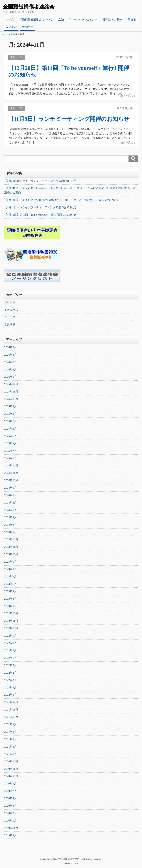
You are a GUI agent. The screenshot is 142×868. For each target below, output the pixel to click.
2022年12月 (11, 614)
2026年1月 (11, 377)
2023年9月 (11, 562)
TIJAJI (75, 865)
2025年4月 (11, 444)
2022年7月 (11, 651)
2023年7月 (11, 577)
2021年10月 (11, 718)
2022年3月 (11, 681)
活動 (61, 19)
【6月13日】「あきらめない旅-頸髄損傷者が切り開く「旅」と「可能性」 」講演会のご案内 (61, 200)
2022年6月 (11, 659)
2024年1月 (11, 533)
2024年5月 (11, 511)
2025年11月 (11, 392)
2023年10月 (11, 555)
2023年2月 (11, 599)
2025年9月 (11, 407)
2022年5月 (11, 666)
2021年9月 (11, 725)
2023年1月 (11, 607)
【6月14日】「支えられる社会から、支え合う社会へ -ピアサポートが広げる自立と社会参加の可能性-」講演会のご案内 (70, 191)
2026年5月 (11, 347)
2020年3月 (11, 807)
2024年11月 (11, 473)
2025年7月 (11, 422)
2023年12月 (11, 540)
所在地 (132, 19)
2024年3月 (11, 525)
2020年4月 (11, 800)
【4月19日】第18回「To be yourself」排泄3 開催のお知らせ (40, 215)
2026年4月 (11, 355)
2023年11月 (11, 548)
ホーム (10, 19)
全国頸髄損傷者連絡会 (29, 7)
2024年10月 (11, 481)
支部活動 (10, 325)
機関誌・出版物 (113, 19)
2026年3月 (11, 362)
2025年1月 (11, 459)
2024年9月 (11, 488)
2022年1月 (11, 696)
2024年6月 (11, 503)
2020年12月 (11, 763)
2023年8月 (11, 570)
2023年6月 (11, 585)
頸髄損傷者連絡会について (36, 19)
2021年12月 (11, 703)
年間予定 (28, 27)
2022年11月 (11, 622)
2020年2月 (11, 814)
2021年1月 (11, 755)
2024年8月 (11, 496)
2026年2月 (11, 370)
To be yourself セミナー (83, 19)
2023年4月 (11, 592)
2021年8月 (11, 733)
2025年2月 (11, 451)
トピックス (11, 310)
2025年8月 (11, 414)
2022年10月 (11, 629)
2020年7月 (11, 792)
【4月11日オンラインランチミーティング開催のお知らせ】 (41, 208)
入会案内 (11, 27)
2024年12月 (11, 466)
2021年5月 (11, 740)
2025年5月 (11, 436)
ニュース (10, 317)
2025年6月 (11, 429)
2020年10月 (11, 777)
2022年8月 (11, 644)
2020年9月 (11, 785)
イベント (10, 303)
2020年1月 (11, 822)
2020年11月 (11, 770)
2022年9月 (11, 637)
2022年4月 (11, 674)
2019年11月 (11, 829)
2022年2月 (11, 688)
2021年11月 (11, 711)
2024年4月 (11, 518)
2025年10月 (11, 399)
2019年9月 (11, 837)
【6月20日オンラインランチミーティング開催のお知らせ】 (41, 181)
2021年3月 (11, 748)
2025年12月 (11, 385)
